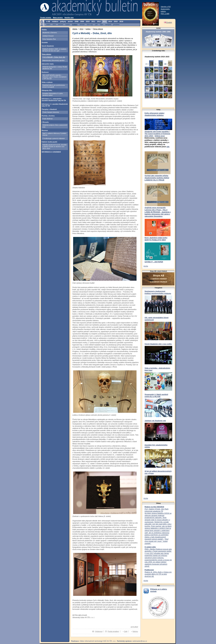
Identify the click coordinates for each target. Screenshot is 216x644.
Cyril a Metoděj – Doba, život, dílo (54, 57)
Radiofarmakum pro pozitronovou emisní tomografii (54, 86)
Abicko (75, 29)
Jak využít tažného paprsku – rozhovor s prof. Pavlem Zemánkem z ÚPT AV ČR (55, 77)
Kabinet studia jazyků (49, 142)
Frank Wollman (48, 119)
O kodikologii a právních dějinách (54, 138)
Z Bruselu (45, 122)
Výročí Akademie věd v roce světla (158, 344)
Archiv (146, 266)
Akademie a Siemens (50, 33)
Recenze (45, 130)
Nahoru (135, 631)
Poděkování (149, 570)
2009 (82, 22)
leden (48, 24)
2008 (77, 22)
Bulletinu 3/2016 (158, 526)
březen (61, 24)
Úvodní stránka (46, 18)
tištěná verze (160, 136)
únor (54, 24)
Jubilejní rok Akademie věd (155, 421)
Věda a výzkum (47, 82)
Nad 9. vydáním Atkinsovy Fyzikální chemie (54, 134)
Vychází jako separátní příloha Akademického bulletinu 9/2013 (157, 177)
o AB (48, 22)
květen (75, 24)
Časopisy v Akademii (49, 109)
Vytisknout (99, 631)
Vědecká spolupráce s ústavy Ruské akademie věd (55, 68)
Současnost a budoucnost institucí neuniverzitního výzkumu (158, 292)
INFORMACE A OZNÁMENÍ (51, 152)
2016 (121, 22)
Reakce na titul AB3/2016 (154, 507)
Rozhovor (45, 72)
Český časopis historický (51, 112)
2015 (116, 22)
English (168, 22)
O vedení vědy (150, 547)
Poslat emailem (113, 631)
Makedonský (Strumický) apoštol (54, 60)
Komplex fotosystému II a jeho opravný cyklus (53, 94)
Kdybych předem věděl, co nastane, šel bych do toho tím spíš (55, 50)
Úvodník (45, 43)
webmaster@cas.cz (140, 641)
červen (82, 24)
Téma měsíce (46, 54)
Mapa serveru (58, 18)
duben (68, 24)
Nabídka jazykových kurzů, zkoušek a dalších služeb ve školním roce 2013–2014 (55, 147)
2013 (104, 22)
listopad (108, 24)
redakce (55, 22)
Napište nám (69, 18)
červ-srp (90, 24)
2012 (99, 22)
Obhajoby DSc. (47, 90)
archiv (70, 22)
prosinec (116, 24)
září (96, 24)
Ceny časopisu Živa (49, 39)
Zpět (126, 631)
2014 (110, 22)
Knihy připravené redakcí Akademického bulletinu (154, 114)
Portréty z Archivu (48, 116)
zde (168, 147)
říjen (101, 24)
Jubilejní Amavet (48, 36)
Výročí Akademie (48, 46)
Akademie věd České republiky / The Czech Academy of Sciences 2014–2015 (157, 134)
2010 (88, 22)
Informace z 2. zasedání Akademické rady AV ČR (55, 105)
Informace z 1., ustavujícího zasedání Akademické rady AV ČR (54, 100)
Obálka (44, 30)
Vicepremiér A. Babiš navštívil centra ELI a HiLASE (156, 396)
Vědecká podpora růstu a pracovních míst (55, 126)
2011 (93, 22)
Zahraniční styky (48, 64)
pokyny (63, 22)
